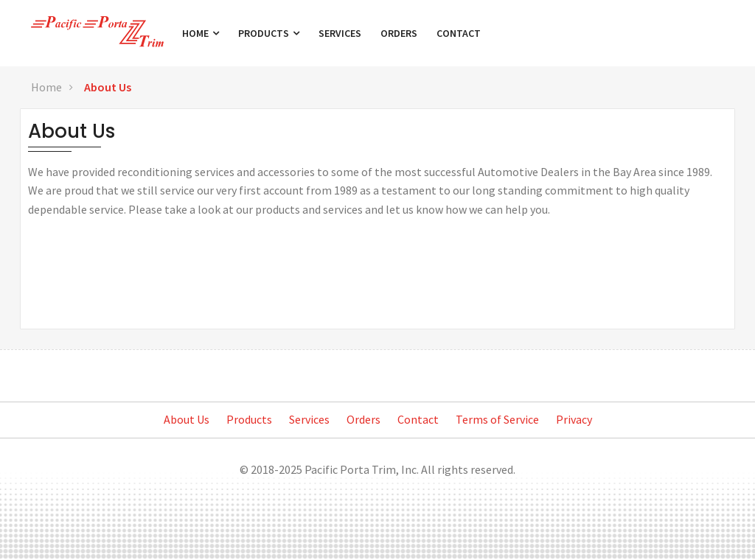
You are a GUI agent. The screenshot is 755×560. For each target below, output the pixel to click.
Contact (461, 33)
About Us (108, 87)
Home (203, 33)
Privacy (574, 419)
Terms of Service (497, 419)
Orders (401, 33)
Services (342, 33)
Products (271, 33)
